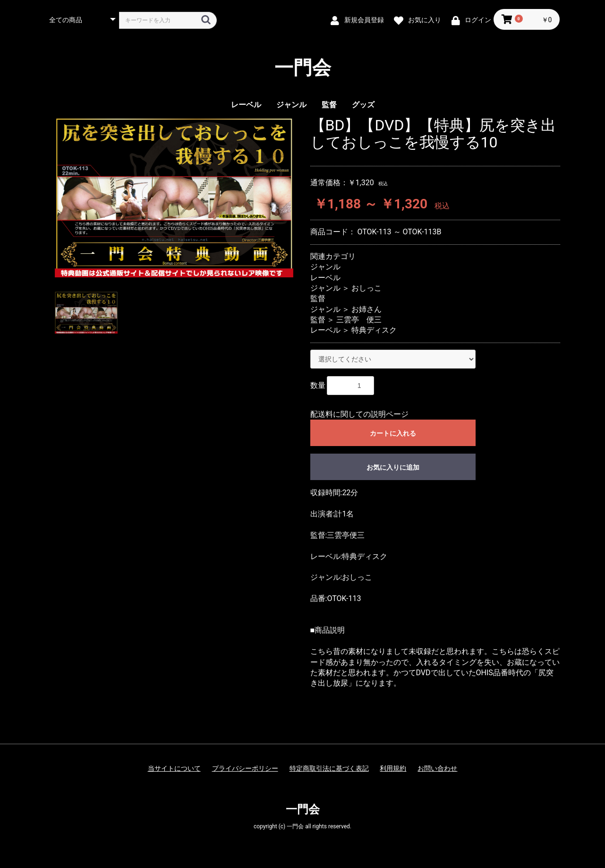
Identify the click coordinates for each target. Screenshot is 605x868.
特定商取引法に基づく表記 (329, 768)
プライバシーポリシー (245, 768)
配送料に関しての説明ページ (359, 414)
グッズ (363, 105)
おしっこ (366, 288)
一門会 (303, 68)
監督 (329, 105)
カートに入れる (393, 433)
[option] (174, 197)
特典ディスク (374, 330)
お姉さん (366, 309)
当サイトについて (174, 768)
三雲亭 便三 (359, 320)
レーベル (246, 105)
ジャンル (291, 105)
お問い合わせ (437, 768)
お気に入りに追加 (393, 467)
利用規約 (393, 768)
